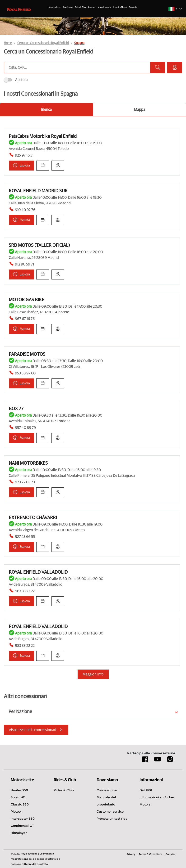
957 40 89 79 (25, 428)
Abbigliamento (105, 7)
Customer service (110, 811)
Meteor (16, 811)
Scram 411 (18, 797)
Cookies (170, 854)
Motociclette (55, 7)
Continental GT (22, 826)
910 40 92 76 (25, 210)
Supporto (133, 7)
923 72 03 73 (25, 482)
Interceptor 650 (23, 819)
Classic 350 (20, 804)
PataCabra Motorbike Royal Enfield (43, 136)
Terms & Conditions (151, 854)
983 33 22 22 (25, 591)
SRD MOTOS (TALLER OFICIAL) (39, 245)
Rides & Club (80, 7)
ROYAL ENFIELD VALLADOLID (38, 572)
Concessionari (107, 790)
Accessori (92, 7)
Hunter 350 (19, 790)
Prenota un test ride (112, 819)
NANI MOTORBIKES (28, 463)
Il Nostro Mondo (120, 7)
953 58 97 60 (25, 373)
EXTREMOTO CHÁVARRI (33, 518)
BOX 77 (16, 409)
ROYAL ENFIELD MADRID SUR (38, 191)
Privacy (131, 854)
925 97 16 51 (24, 155)
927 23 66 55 (25, 537)
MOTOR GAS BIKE (27, 300)
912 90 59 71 (24, 264)
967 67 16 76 (25, 319)
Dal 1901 (146, 790)
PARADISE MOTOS (27, 354)
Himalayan (19, 833)
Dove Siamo (68, 7)
